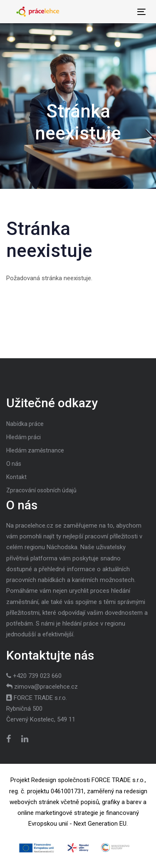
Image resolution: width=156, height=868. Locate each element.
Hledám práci (24, 437)
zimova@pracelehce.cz (46, 687)
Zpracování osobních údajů (41, 490)
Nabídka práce (25, 424)
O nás (14, 464)
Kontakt (16, 477)
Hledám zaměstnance (35, 450)
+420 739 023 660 (37, 676)
